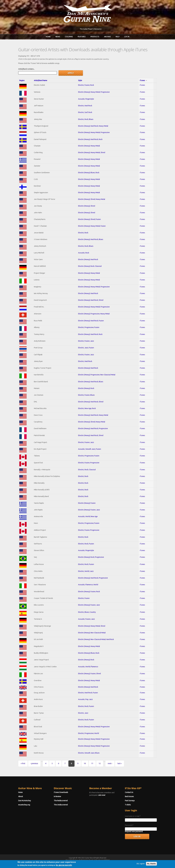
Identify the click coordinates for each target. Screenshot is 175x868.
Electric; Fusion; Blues (86, 395)
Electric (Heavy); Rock (86, 388)
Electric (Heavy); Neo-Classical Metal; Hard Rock (96, 639)
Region (22, 80)
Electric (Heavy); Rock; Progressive (91, 557)
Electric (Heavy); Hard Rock (88, 259)
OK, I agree (141, 867)
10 (85, 763)
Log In (127, 37)
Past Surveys (130, 801)
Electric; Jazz (83, 713)
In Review (57, 796)
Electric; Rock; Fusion (86, 544)
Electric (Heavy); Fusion (87, 503)
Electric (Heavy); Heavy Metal (89, 146)
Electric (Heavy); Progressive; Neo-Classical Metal (97, 375)
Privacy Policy (117, 862)
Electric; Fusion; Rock (86, 85)
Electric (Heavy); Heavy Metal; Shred (92, 152)
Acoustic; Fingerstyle (86, 99)
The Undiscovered (61, 805)
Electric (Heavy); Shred (87, 206)
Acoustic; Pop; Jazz (85, 699)
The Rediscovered (61, 801)
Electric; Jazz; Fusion (86, 348)
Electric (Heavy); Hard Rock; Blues (91, 239)
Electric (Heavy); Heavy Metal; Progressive (94, 92)
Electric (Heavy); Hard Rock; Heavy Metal (93, 126)
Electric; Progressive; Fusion (89, 327)
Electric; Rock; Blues (86, 119)
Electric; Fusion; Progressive (89, 463)
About (21, 796)
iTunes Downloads (61, 792)
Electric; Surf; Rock (85, 112)
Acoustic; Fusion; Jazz (86, 619)
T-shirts (128, 805)
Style (80, 80)
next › (110, 763)
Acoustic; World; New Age (88, 516)
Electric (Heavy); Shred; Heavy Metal (92, 199)
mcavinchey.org (24, 805)
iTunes (143, 80)
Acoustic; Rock (84, 253)
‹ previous (34, 763)
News (58, 37)
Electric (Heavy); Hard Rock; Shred (91, 300)
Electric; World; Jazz (86, 571)
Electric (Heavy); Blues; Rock (89, 173)
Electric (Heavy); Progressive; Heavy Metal (94, 314)
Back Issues (129, 796)
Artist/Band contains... (26, 69)
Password (129, 825)
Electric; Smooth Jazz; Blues (89, 753)
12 (100, 763)
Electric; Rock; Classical (87, 470)
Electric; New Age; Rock (87, 408)
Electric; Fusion (84, 598)
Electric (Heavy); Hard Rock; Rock (90, 139)
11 (92, 763)
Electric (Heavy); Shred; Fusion (89, 219)
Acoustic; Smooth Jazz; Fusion (90, 449)
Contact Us (129, 792)
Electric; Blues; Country (87, 612)
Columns (69, 37)
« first (23, 763)
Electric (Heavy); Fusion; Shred (89, 674)
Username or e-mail (133, 816)
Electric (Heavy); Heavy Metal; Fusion (92, 226)
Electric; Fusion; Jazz (86, 341)
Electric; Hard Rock (85, 106)
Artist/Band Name (41, 80)
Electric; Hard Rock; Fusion (88, 693)
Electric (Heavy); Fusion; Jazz (89, 510)
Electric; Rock (83, 233)
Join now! (102, 795)
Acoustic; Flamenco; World (88, 585)
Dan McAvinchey (25, 801)
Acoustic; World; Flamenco (88, 667)
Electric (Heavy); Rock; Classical (90, 266)
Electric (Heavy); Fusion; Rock (89, 592)
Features (82, 37)
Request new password (134, 831)
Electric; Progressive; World (89, 733)
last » (120, 763)
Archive (107, 37)
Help (118, 37)
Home (48, 37)
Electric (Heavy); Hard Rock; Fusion (91, 321)
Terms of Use (100, 862)
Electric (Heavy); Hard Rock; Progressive (93, 428)
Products (95, 37)
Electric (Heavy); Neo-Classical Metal (92, 633)
